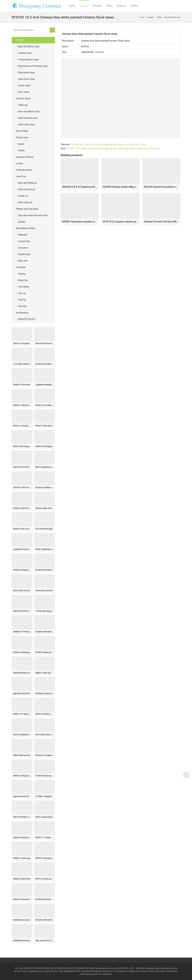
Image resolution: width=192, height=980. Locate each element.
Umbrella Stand (24, 170)
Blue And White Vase (29, 47)
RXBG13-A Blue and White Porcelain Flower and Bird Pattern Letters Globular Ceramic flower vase (44, 673)
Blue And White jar (28, 183)
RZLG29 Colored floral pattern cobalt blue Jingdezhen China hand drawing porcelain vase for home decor (161, 187)
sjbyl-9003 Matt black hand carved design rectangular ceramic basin (22, 694)
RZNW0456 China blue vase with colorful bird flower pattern (22, 941)
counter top (24, 241)
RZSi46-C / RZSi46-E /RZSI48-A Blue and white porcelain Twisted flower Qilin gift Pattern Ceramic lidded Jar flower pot (22, 405)
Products (84, 6)
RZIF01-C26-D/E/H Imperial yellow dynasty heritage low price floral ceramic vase (44, 714)
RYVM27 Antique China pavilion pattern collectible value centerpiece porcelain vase (44, 652)
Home (72, 6)
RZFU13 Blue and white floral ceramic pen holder (22, 591)
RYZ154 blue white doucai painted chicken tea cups (44, 735)
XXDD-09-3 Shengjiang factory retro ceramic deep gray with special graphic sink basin (44, 446)
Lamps (20, 163)
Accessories (22, 313)
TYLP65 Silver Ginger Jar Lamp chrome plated (44, 611)
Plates (21, 150)
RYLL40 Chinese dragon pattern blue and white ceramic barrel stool (44, 529)
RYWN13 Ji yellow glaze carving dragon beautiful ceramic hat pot (22, 858)
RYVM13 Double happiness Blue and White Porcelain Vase (44, 776)
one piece (23, 248)
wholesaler (107, 974)
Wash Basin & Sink (26, 228)
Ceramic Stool (23, 99)
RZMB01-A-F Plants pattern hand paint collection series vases (22, 632)
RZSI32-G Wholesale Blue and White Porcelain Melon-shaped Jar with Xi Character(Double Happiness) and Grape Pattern (22, 838)
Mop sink (23, 261)
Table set (23, 105)
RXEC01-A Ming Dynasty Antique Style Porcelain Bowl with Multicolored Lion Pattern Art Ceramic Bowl (22, 776)
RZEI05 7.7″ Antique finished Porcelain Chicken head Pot (44, 838)
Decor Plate (22, 131)
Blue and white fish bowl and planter (33, 219)
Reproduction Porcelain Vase (33, 66)
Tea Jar (22, 293)
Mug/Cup (23, 280)
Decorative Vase (26, 73)
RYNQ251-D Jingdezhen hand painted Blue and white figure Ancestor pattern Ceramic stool (44, 755)
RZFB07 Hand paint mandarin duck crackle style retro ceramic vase (80, 222)
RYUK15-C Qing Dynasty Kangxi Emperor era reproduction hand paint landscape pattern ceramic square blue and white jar (44, 858)
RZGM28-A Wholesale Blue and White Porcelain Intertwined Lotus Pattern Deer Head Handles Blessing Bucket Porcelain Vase (44, 632)
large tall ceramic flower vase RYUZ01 (22, 796)
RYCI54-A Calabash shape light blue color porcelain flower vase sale (44, 488)
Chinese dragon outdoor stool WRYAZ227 (44, 508)
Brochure (98, 6)
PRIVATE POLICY (29, 319)
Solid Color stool (27, 124)
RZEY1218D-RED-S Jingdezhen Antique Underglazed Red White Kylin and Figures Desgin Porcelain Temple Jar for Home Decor (22, 817)
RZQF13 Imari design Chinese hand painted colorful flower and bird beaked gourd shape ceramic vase (22, 446)
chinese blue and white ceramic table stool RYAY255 (44, 591)
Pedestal (23, 235)
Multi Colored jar (27, 189)
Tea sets (22, 306)
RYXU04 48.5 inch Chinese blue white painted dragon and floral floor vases (109, 144)
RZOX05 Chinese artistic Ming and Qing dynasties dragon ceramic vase (120, 187)
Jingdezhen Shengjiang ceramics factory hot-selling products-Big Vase (44, 385)
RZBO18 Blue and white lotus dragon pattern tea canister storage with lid (22, 755)
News (109, 6)
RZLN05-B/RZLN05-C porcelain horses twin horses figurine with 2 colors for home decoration (44, 570)
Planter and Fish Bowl (27, 209)
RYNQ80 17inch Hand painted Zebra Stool (22, 385)
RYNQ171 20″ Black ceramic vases (22, 714)
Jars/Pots (21, 176)
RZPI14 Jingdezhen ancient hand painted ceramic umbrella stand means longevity (44, 467)
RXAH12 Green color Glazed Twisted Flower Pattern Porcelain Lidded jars (22, 529)
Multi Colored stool (28, 118)
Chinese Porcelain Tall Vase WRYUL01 (161, 222)
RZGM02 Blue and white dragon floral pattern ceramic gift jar (22, 920)
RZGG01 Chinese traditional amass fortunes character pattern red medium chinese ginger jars (22, 879)
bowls (21, 144)
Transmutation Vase (28, 60)
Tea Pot (22, 300)
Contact (134, 6)
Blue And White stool (29, 111)
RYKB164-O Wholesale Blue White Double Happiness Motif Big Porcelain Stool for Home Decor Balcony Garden (22, 652)
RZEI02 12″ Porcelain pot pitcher (44, 405)
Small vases (24, 86)
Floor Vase (24, 92)
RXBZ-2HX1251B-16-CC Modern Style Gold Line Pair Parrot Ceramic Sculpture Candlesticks (22, 611)
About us (121, 6)
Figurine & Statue (25, 157)
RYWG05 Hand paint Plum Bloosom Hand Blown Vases (44, 899)
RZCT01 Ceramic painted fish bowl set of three (44, 879)
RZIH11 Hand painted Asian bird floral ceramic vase (44, 817)
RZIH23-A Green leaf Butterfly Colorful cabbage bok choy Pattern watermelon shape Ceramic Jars (22, 508)
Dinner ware (22, 137)
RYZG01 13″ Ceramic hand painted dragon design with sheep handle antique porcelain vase (113, 148)
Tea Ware (21, 267)
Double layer (25, 254)
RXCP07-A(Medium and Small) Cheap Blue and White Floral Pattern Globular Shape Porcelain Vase (22, 735)
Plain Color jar (25, 202)
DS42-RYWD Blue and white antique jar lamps (22, 673)
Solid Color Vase (27, 79)
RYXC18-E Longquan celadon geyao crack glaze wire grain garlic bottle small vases (120, 222)
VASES (19, 40)
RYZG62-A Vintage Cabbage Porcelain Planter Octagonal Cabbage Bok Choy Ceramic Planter (22, 570)
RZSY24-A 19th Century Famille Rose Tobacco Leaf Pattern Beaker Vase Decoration (22, 488)
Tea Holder (24, 287)
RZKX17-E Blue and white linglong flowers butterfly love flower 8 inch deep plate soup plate (44, 426)
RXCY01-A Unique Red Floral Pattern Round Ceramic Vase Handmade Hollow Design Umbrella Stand (22, 344)
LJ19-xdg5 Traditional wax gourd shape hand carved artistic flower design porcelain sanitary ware (22, 364)
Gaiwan (22, 274)
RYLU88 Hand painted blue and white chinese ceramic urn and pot (44, 364)
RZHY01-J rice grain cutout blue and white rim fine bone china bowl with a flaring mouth (22, 426)
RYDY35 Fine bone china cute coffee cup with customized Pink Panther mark (44, 344)
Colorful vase (25, 53)
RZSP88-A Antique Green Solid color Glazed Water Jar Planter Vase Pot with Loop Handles (44, 694)
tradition (132, 971)
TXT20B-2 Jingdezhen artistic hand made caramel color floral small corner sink (44, 796)
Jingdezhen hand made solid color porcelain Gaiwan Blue (22, 549)
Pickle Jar (23, 196)
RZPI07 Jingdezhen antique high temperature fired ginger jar (44, 549)
